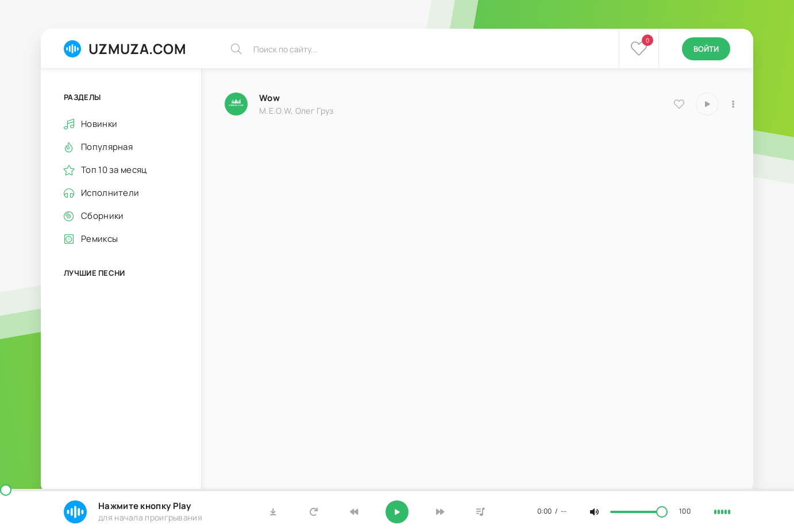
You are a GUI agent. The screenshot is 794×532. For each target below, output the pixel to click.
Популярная (107, 147)
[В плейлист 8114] (733, 104)
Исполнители (110, 193)
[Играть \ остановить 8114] (707, 104)
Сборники (102, 216)
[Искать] (236, 49)
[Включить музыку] (397, 512)
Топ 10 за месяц (114, 170)
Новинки (99, 124)
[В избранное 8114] (679, 104)
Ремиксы (99, 239)
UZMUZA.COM (125, 49)
